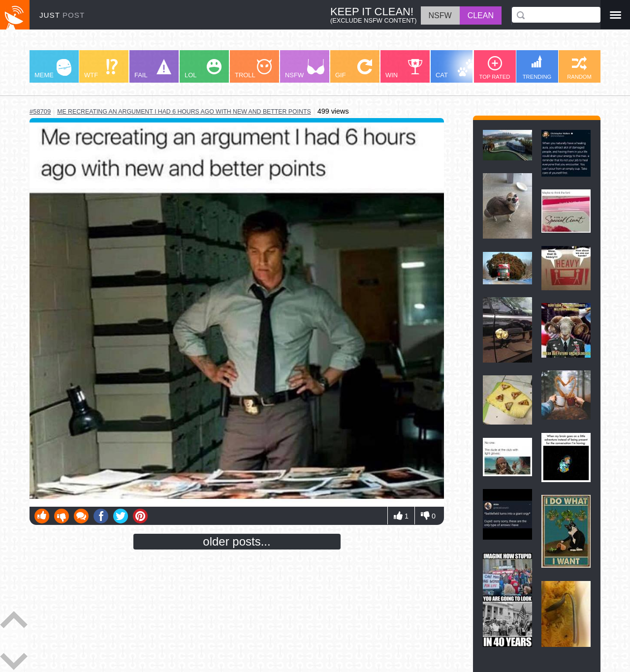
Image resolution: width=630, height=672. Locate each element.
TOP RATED (495, 68)
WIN (404, 69)
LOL (203, 69)
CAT (456, 69)
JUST (62, 15)
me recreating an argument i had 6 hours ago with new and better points (184, 112)
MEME (53, 69)
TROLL (253, 69)
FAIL (153, 69)
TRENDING (537, 67)
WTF (101, 69)
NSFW (305, 69)
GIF (354, 69)
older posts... (236, 541)
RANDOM (579, 68)
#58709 (40, 111)
